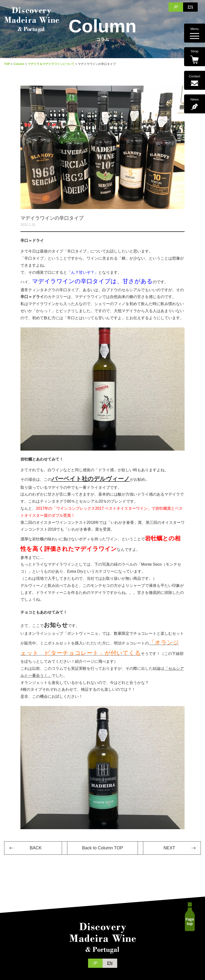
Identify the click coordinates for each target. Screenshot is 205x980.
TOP (7, 64)
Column (19, 64)
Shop (195, 57)
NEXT (169, 848)
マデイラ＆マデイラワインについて (51, 64)
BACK (36, 848)
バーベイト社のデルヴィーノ (91, 479)
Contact (195, 80)
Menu (195, 33)
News (195, 104)
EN (190, 7)
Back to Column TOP (102, 848)
